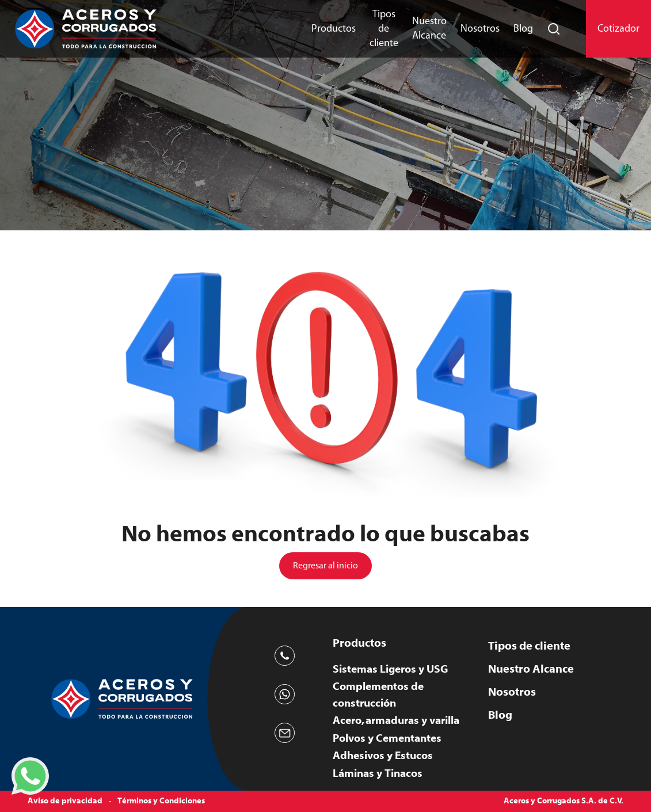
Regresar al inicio (325, 566)
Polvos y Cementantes (387, 738)
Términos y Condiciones (161, 801)
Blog (523, 29)
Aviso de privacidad (65, 801)
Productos (334, 29)
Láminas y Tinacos (378, 773)
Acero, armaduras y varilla (396, 720)
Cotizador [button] (618, 29)
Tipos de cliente (384, 29)
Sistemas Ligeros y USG (390, 669)
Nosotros (480, 29)
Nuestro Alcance (429, 29)
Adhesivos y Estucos (383, 756)
